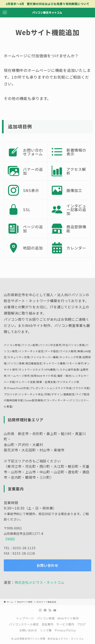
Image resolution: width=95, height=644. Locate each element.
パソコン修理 (46, 618)
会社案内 (48, 624)
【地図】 (10, 539)
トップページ (25, 618)
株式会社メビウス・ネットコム (40, 582)
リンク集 (46, 630)
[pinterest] (45, 610)
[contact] (55, 610)
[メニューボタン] (5, 13)
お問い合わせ (28, 630)
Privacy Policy (65, 630)
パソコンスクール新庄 (24, 624)
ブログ (82, 624)
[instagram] (40, 610)
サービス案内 (65, 624)
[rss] (50, 610)
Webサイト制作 (68, 618)
